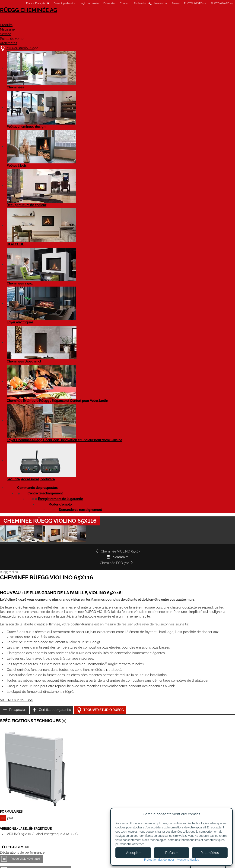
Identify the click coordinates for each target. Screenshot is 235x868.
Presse (167, 3)
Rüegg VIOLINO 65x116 (34, 447)
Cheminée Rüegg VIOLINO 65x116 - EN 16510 (48, 458)
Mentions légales (93, 860)
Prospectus (189, 353)
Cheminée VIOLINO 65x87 (32, 183)
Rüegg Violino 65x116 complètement (42, 474)
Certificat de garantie (196, 365)
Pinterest (211, 792)
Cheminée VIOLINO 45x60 (34, 637)
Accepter (133, 853)
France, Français (24, 3)
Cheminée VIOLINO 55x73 (183, 637)
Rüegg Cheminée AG (32, 17)
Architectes (214, 20)
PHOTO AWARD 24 (213, 3)
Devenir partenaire (56, 3)
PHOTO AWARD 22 (186, 3)
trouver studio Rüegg (35, 777)
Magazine (115, 20)
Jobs (76, 787)
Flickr (211, 784)
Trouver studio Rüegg (200, 376)
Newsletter (152, 3)
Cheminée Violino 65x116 (35, 521)
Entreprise (101, 3)
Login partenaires (128, 795)
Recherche (132, 3)
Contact (116, 3)
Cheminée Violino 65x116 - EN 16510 (42, 533)
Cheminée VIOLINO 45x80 (109, 637)
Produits (86, 20)
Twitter (211, 800)
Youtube (211, 776)
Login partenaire (81, 3)
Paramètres (210, 853)
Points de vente (175, 20)
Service (142, 20)
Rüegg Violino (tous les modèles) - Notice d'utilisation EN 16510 (59, 549)
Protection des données (159, 860)
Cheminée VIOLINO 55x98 (34, 714)
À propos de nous (86, 782)
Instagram (224, 784)
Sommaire (123, 183)
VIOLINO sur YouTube (25, 380)
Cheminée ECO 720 (208, 183)
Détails (19, 665)
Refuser (171, 853)
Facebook (224, 776)
